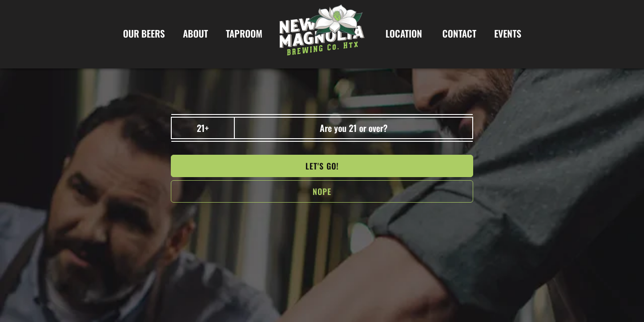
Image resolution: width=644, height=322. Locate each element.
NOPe (322, 191)
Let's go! (322, 166)
